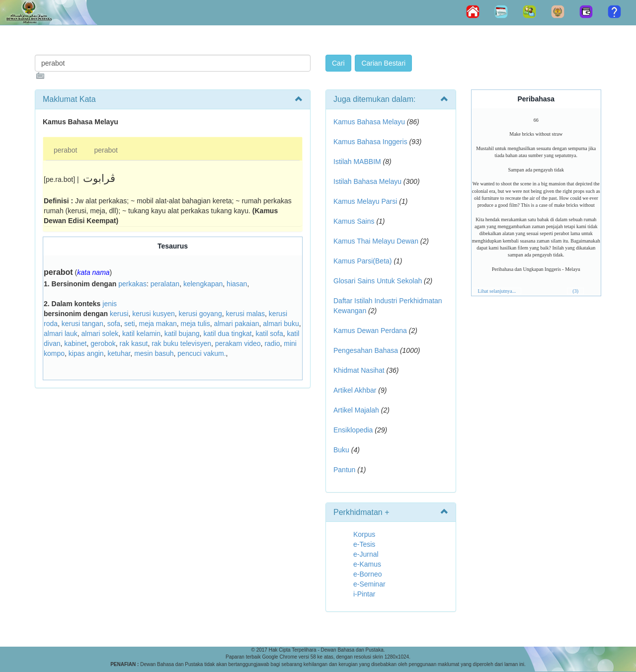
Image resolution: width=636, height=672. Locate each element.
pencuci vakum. (201, 353)
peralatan (165, 284)
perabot (65, 150)
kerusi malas (245, 314)
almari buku (281, 324)
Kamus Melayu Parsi (365, 201)
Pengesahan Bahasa (366, 350)
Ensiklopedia (353, 430)
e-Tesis (364, 544)
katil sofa (269, 334)
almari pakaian (236, 324)
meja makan (158, 324)
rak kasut (134, 343)
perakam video (238, 343)
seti (130, 324)
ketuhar (119, 353)
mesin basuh (154, 353)
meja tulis (196, 324)
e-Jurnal (366, 554)
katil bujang (182, 334)
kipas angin (86, 353)
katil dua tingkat (227, 334)
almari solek (100, 334)
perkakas (132, 284)
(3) (575, 291)
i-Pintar (364, 594)
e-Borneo (368, 574)
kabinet (75, 343)
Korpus (364, 534)
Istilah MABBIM (357, 162)
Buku (341, 450)
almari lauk (61, 334)
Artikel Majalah (356, 410)
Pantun (344, 470)
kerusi (119, 314)
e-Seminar (369, 584)
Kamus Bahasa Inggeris (370, 142)
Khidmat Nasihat (359, 370)
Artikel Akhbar (355, 390)
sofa (114, 324)
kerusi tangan (82, 324)
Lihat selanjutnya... (497, 291)
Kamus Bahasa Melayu (370, 122)
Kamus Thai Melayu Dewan (376, 241)
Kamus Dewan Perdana (370, 331)
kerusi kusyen (154, 314)
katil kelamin (141, 334)
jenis (110, 304)
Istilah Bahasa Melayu (367, 181)
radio (272, 343)
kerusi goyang (200, 314)
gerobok (103, 343)
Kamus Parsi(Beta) (362, 261)
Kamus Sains (354, 221)
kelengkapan (203, 284)
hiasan (237, 284)
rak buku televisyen (181, 343)
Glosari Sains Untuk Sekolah (378, 281)
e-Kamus (367, 564)
